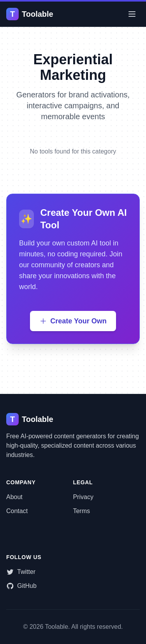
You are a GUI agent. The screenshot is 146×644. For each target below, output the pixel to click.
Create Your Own (73, 321)
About (14, 497)
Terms (81, 511)
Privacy (83, 497)
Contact (17, 511)
